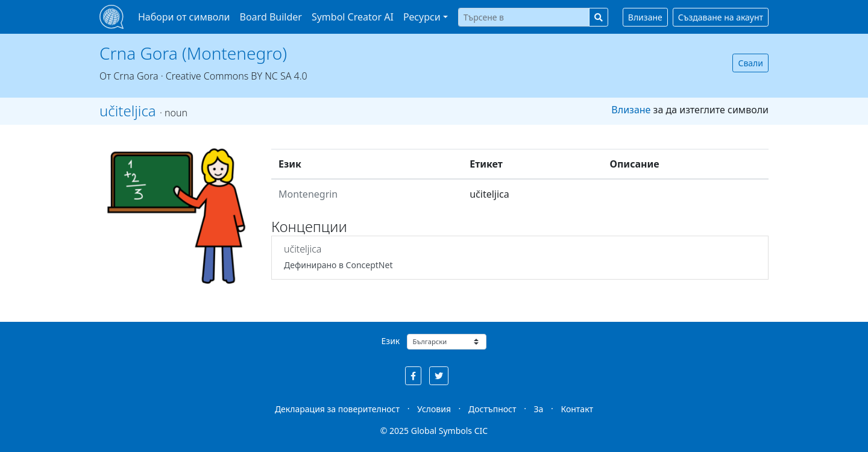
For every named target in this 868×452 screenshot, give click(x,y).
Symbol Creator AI (353, 17)
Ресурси (422, 17)
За (539, 409)
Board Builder (271, 17)
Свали (750, 63)
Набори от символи (184, 17)
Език (391, 341)
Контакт (577, 409)
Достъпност (492, 409)
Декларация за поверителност (337, 409)
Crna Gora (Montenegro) (193, 53)
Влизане (645, 17)
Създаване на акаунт (721, 17)
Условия (434, 409)
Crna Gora (136, 76)
